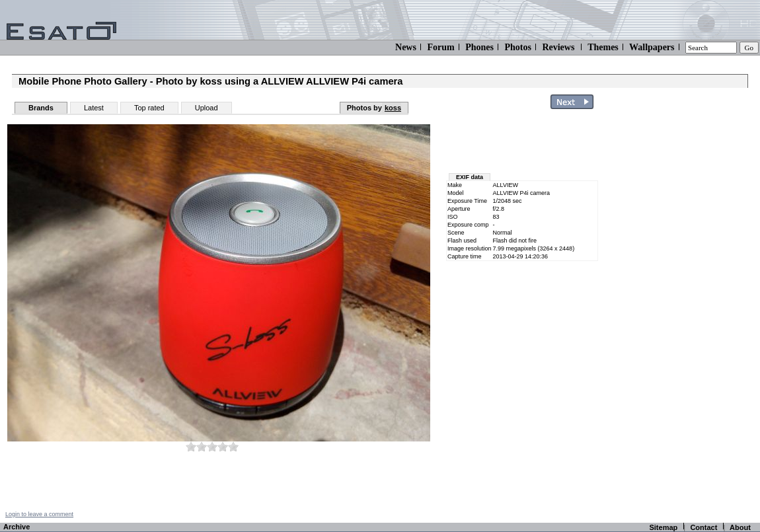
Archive (17, 527)
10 (233, 446)
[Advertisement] (523, 144)
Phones (479, 47)
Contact (703, 527)
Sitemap (663, 527)
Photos (517, 47)
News (406, 47)
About (740, 527)
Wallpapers (652, 47)
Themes (603, 47)
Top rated (149, 108)
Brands (41, 108)
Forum (440, 47)
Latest (94, 108)
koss (393, 108)
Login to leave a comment (39, 514)
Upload (207, 108)
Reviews (558, 47)
